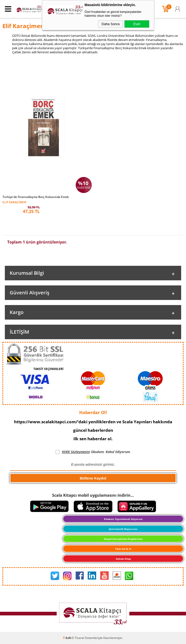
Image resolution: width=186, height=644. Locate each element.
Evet (137, 24)
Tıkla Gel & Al (123, 549)
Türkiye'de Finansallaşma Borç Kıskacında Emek (36, 197)
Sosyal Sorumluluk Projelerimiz (123, 539)
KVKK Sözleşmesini (76, 452)
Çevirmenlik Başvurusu (123, 529)
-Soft (68, 638)
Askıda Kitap (123, 559)
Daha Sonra (111, 24)
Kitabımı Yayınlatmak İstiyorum (123, 519)
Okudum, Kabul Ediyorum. (93, 452)
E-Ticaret (78, 638)
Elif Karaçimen (14, 202)
